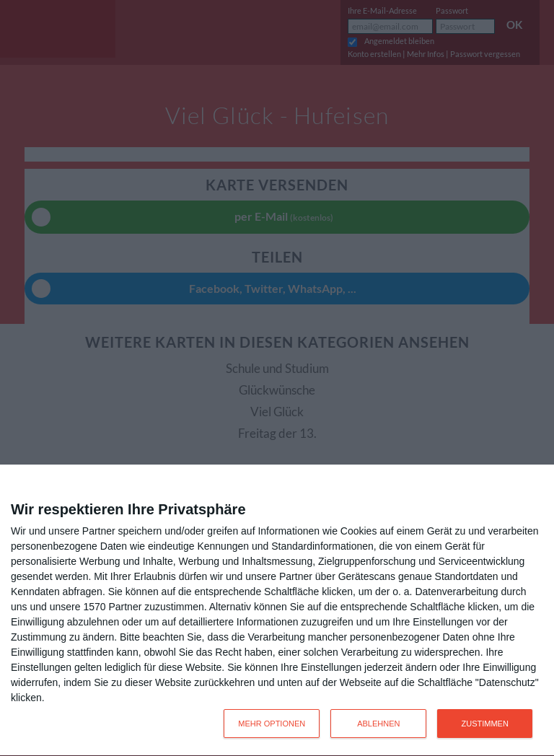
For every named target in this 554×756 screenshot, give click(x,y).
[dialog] (277, 611)
